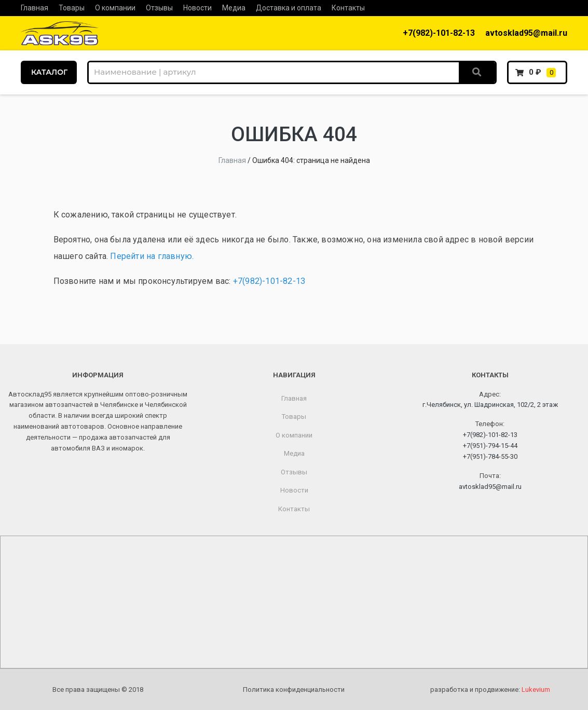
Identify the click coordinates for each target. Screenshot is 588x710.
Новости (197, 8)
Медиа (234, 8)
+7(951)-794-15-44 (490, 446)
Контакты (348, 8)
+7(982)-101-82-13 (439, 33)
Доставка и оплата (289, 8)
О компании (115, 8)
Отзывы (159, 8)
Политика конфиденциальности (294, 689)
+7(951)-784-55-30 (490, 456)
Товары (72, 8)
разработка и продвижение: (490, 689)
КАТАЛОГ (49, 72)
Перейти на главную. (152, 256)
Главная (35, 8)
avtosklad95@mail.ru (526, 33)
